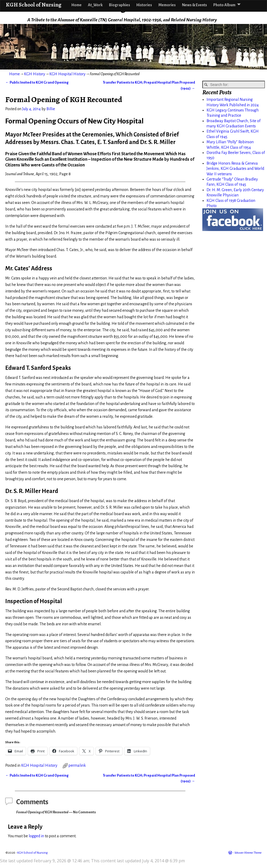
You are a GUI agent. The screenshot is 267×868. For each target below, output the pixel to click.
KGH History (35, 74)
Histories (144, 5)
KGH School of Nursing (34, 5)
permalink (77, 765)
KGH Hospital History (67, 74)
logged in (36, 836)
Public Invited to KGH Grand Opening (37, 82)
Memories (167, 5)
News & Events (195, 5)
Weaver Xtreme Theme (248, 853)
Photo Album (224, 5)
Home (77, 5)
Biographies (120, 5)
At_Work (95, 5)
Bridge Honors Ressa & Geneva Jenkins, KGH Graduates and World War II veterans (235, 169)
